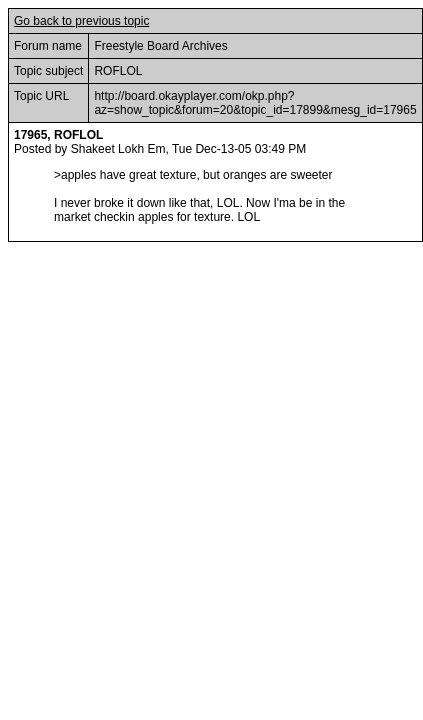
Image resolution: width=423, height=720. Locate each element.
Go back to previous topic (81, 21)
